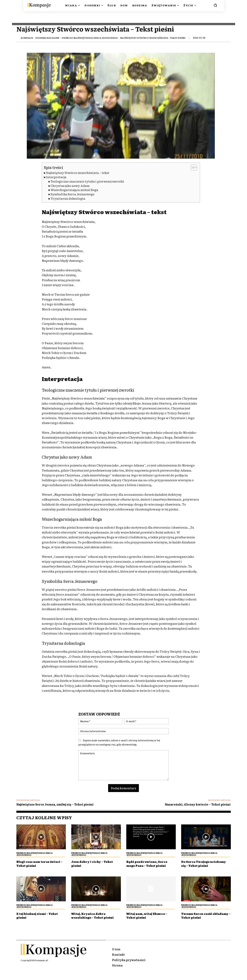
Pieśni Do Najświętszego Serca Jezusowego (90, 38)
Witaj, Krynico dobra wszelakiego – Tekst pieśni (91, 921)
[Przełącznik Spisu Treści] (192, 167)
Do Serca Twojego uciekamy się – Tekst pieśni (200, 865)
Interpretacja (56, 177)
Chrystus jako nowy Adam (70, 186)
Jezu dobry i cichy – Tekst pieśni (95, 863)
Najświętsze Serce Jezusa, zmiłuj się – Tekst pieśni (55, 804)
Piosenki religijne (47, 38)
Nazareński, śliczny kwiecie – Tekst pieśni (198, 804)
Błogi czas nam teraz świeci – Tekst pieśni (36, 863)
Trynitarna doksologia (68, 199)
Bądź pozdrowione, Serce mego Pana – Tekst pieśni (150, 863)
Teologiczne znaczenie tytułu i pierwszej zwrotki (87, 181)
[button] (215, 5)
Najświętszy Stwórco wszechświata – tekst (78, 173)
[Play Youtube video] (121, 106)
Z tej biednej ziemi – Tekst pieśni (41, 919)
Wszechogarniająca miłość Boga (74, 190)
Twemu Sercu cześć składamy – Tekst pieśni (204, 919)
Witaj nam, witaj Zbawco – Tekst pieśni (151, 919)
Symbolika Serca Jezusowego (72, 194)
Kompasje (27, 38)
